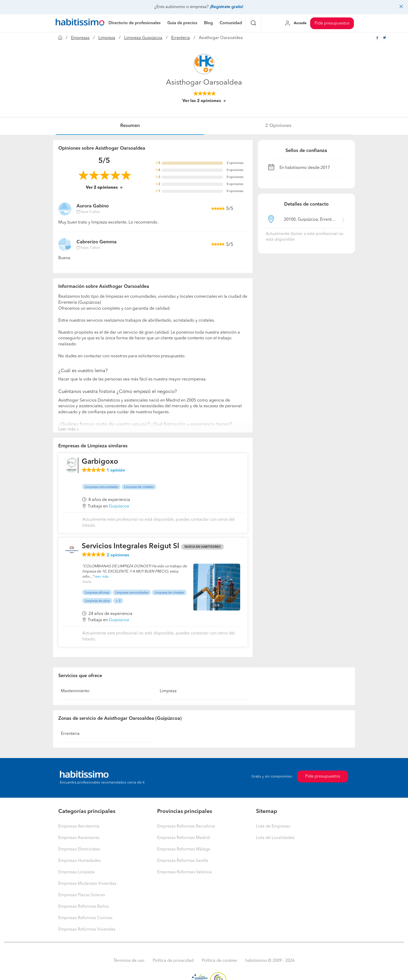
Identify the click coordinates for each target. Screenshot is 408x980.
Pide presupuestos (332, 23)
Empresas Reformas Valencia (184, 872)
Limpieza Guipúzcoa (143, 38)
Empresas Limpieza (76, 872)
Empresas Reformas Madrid (183, 838)
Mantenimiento (75, 691)
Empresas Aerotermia (79, 826)
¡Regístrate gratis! (227, 7)
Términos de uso (129, 961)
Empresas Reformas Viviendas (87, 930)
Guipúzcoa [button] (119, 506)
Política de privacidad (173, 961)
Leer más (67, 429)
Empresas (80, 38)
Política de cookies (219, 961)
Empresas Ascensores (79, 838)
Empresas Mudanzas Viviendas (87, 884)
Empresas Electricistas (79, 849)
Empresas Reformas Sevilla (183, 861)
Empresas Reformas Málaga (184, 849)
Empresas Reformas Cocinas (85, 918)
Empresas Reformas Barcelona (186, 826)
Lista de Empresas (273, 826)
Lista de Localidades (275, 838)
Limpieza (107, 38)
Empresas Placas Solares (82, 895)
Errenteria (181, 38)
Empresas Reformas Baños (84, 907)
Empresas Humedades (79, 861)
